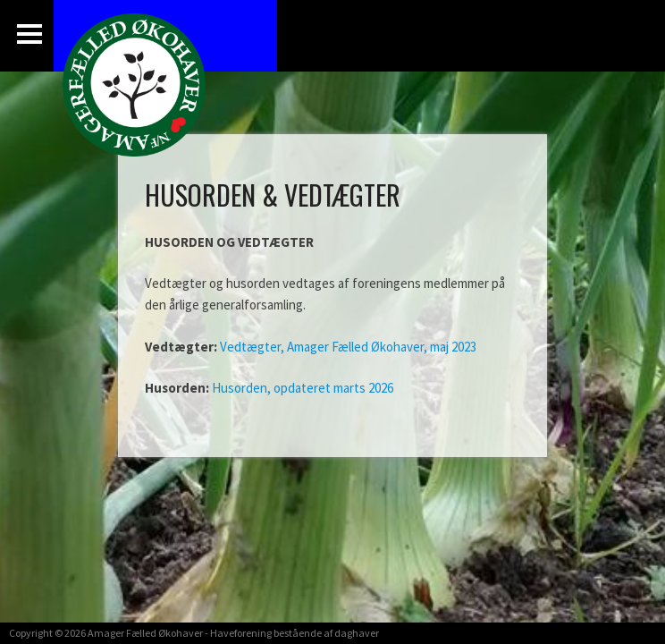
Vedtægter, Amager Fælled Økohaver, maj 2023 (348, 347)
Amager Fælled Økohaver (145, 633)
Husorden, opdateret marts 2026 (303, 388)
